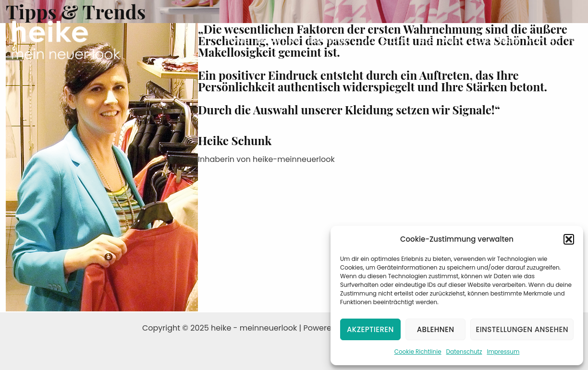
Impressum (503, 351)
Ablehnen (436, 329)
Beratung (279, 40)
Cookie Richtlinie (418, 351)
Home (237, 40)
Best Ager (441, 40)
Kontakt (546, 40)
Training (328, 40)
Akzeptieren (370, 329)
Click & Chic (383, 40)
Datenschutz (464, 351)
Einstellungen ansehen (522, 329)
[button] (569, 239)
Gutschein (495, 40)
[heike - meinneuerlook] (66, 40)
